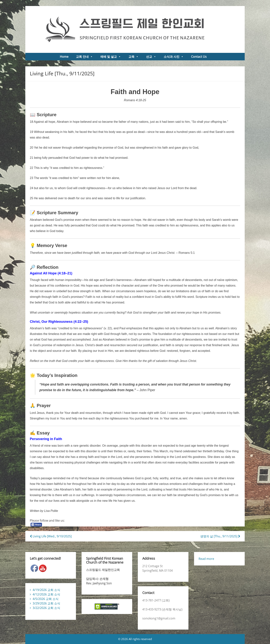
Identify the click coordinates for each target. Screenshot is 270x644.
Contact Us (199, 57)
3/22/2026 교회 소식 (46, 608)
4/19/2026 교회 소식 (46, 590)
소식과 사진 (174, 57)
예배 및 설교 (111, 57)
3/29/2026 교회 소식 (46, 603)
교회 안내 (84, 57)
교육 (133, 57)
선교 (151, 57)
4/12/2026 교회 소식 (46, 594)
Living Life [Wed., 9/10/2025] (51, 536)
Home (64, 57)
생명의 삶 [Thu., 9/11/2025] (220, 536)
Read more (206, 559)
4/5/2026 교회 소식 (46, 599)
